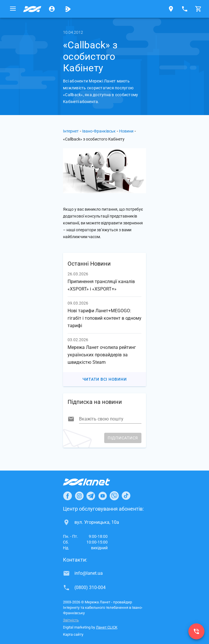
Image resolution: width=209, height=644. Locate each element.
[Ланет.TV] (68, 9)
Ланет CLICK (107, 627)
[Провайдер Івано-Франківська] (32, 9)
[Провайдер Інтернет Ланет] (93, 482)
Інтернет (71, 131)
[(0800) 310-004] (196, 631)
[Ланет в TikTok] (126, 496)
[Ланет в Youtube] (102, 496)
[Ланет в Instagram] (79, 496)
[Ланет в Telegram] (91, 496)
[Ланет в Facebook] (68, 496)
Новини (126, 131)
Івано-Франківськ (99, 131)
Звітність (71, 620)
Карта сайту (73, 634)
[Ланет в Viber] (114, 496)
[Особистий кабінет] (52, 9)
